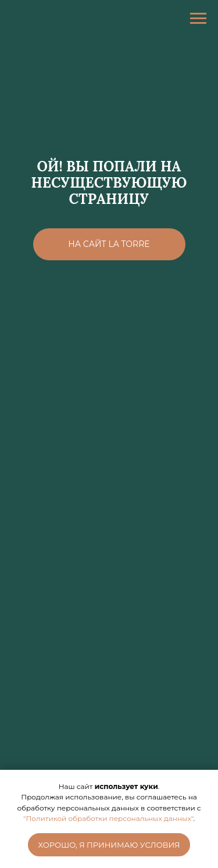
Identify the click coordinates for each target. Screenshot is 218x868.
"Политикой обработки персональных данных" (108, 818)
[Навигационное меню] (198, 19)
